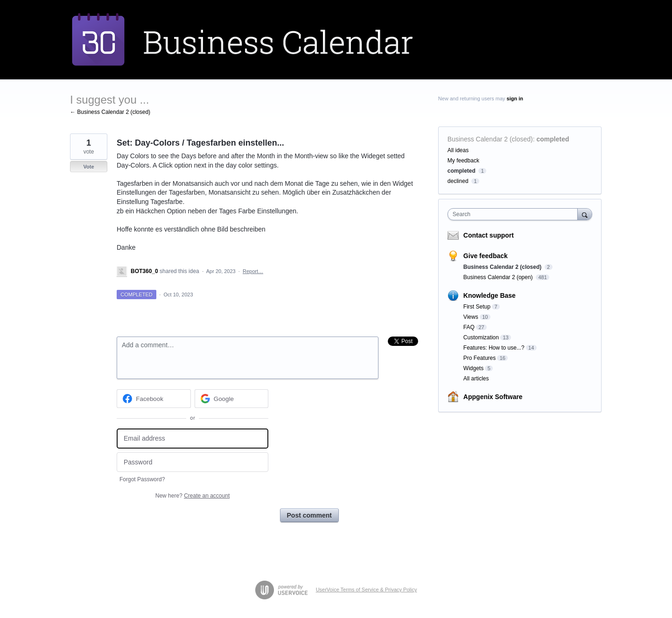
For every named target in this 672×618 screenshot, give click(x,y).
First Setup (477, 307)
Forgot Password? (142, 479)
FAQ (469, 327)
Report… (253, 271)
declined (458, 181)
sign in (515, 98)
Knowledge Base (490, 295)
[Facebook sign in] (154, 399)
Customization (481, 337)
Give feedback (486, 256)
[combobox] (515, 214)
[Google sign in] (232, 399)
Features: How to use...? (494, 348)
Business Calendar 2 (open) (499, 277)
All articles (476, 379)
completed (553, 139)
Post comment (309, 515)
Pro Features (479, 358)
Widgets (473, 368)
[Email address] (192, 439)
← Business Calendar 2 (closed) (110, 112)
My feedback (463, 161)
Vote (88, 167)
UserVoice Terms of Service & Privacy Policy (367, 590)
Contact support (489, 235)
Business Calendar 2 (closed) (490, 139)
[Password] (192, 462)
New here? (192, 496)
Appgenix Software (493, 397)
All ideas (458, 150)
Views (471, 317)
